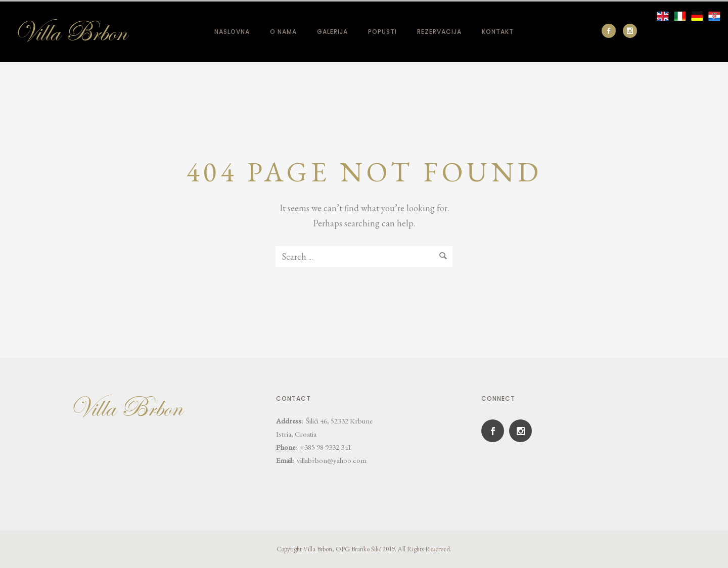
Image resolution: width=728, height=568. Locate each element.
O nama (283, 32)
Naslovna (232, 32)
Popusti (382, 32)
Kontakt (498, 32)
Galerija (332, 32)
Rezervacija (439, 32)
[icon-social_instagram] (630, 31)
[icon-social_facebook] (611, 31)
